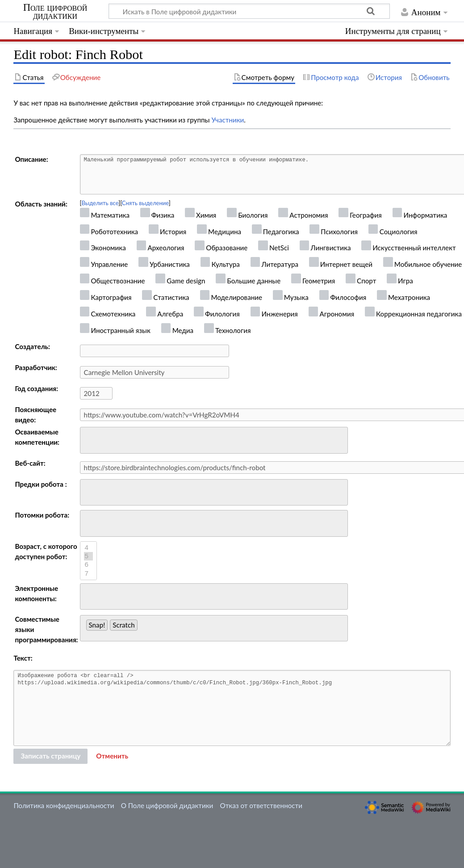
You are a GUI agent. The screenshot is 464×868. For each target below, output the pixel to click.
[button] (112, 756)
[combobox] (214, 440)
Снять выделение (145, 203)
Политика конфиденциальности (64, 805)
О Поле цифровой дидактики (167, 805)
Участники (228, 120)
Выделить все (100, 203)
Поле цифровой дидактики (55, 12)
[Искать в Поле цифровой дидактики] (249, 11)
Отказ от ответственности (261, 805)
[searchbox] (89, 439)
